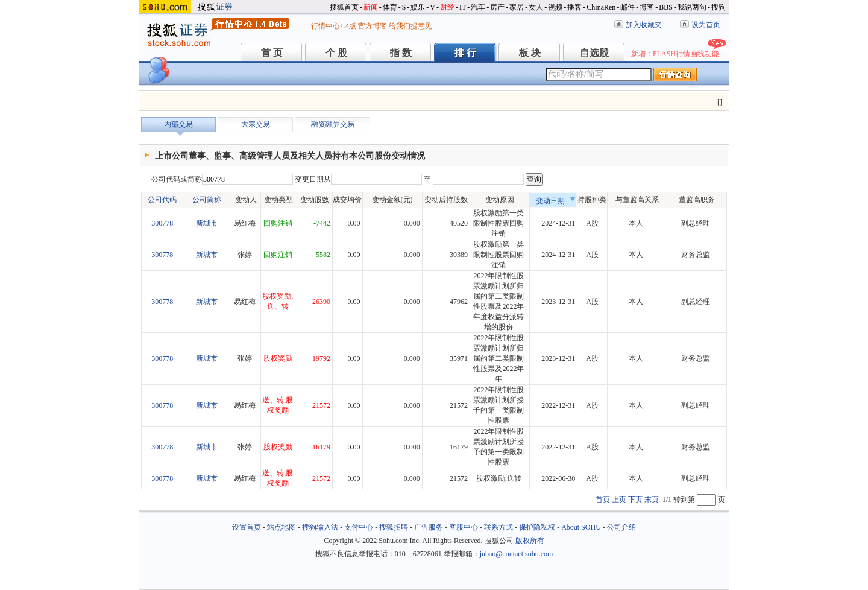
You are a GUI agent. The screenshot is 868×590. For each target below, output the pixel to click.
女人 (536, 7)
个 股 (336, 53)
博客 (647, 7)
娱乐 (418, 7)
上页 (619, 500)
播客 (574, 7)
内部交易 (178, 124)
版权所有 (530, 541)
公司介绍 (621, 527)
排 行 (465, 53)
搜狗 (719, 7)
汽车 (478, 7)
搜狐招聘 (394, 527)
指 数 (401, 53)
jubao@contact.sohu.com (517, 554)
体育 (390, 7)
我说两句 (692, 7)
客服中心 (464, 527)
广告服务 (429, 527)
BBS (666, 7)
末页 (652, 500)
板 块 (530, 53)
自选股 (594, 53)
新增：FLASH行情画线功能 (675, 54)
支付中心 (359, 527)
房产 (497, 7)
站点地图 (281, 527)
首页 (603, 500)
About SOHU (581, 527)
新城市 (207, 223)
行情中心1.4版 (334, 26)
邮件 (627, 7)
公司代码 (162, 200)
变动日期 (556, 201)
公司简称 (207, 200)
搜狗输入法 (320, 527)
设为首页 (706, 25)
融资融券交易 (333, 124)
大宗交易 (256, 124)
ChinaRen (601, 7)
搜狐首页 (344, 7)
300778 (162, 223)
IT (463, 7)
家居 (517, 7)
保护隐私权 (537, 527)
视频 (555, 7)
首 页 (272, 53)
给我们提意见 (410, 26)
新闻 (371, 7)
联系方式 (498, 527)
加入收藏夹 (644, 25)
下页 (635, 500)
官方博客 (373, 26)
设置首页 (247, 527)
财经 (447, 7)
